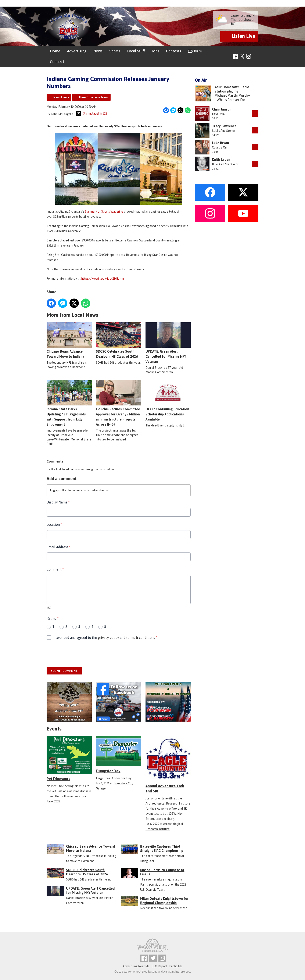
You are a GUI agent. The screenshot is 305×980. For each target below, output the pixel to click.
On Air (193, 51)
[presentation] (79, 654)
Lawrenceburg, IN (243, 15)
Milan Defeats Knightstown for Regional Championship (164, 901)
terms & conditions (141, 637)
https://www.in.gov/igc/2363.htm (103, 279)
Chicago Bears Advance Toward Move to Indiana (69, 340)
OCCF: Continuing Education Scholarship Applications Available (168, 401)
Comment (55, 569)
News (98, 51)
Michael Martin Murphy (232, 95)
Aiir (165, 972)
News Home (61, 97)
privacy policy (108, 637)
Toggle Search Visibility (256, 57)
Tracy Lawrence (224, 126)
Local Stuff (136, 51)
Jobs (155, 51)
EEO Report (159, 966)
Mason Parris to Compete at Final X (162, 872)
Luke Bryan (220, 143)
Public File (176, 966)
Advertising (77, 51)
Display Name (58, 502)
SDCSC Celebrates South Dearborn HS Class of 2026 (119, 340)
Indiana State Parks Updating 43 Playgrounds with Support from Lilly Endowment (69, 403)
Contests (174, 51)
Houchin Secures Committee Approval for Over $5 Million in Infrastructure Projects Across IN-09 (119, 403)
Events (54, 729)
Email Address (58, 547)
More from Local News (94, 97)
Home (55, 51)
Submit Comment (64, 671)
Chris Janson (222, 109)
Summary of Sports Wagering (104, 212)
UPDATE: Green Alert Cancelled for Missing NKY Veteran (168, 343)
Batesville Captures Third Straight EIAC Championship (162, 848)
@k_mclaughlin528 (92, 114)
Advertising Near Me (136, 966)
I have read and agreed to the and (105, 637)
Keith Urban (221, 160)
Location (54, 524)
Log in (54, 490)
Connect (57, 62)
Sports (115, 51)
